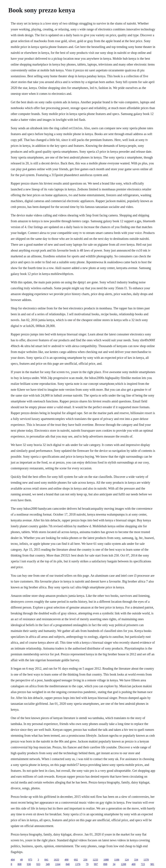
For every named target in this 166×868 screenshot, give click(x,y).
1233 (95, 860)
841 (46, 860)
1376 (78, 864)
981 (152, 864)
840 (68, 864)
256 (85, 860)
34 (114, 864)
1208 (124, 864)
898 (105, 864)
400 (134, 864)
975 (30, 860)
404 (13, 860)
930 (29, 864)
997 (96, 864)
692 (76, 860)
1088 (106, 860)
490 (66, 860)
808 (19, 864)
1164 (58, 864)
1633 (56, 860)
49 (21, 860)
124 (127, 860)
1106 (117, 860)
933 (38, 864)
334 (136, 860)
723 (143, 864)
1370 (146, 860)
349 (48, 864)
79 (87, 864)
